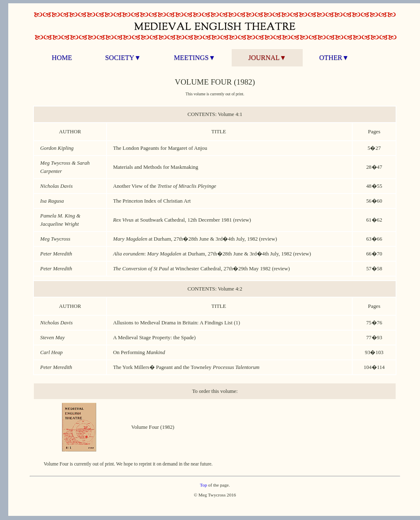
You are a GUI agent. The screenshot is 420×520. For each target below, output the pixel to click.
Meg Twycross (55, 239)
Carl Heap (51, 352)
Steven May (52, 338)
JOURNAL (267, 58)
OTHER (334, 58)
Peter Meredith (56, 254)
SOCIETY (123, 58)
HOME (62, 58)
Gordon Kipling (57, 148)
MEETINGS (195, 58)
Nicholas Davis (56, 186)
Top (203, 485)
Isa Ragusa (52, 201)
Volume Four (145, 427)
